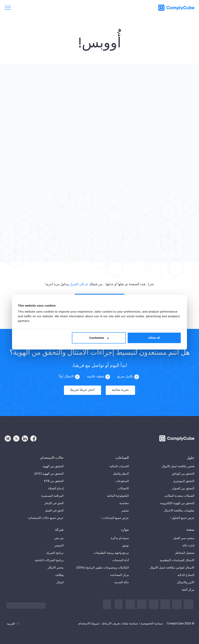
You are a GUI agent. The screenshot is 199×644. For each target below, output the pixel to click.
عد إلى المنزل (79, 285)
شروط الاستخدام (89, 621)
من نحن (59, 535)
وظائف (59, 572)
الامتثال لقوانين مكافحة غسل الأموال (172, 565)
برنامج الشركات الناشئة (49, 557)
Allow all (154, 338)
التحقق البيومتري (184, 478)
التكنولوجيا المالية (118, 493)
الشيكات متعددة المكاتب (179, 493)
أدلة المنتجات (121, 557)
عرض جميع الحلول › (182, 515)
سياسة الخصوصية (152, 621)
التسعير (59, 543)
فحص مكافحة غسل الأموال (178, 463)
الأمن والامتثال (186, 579)
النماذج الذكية (186, 572)
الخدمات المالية (119, 463)
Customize (99, 338)
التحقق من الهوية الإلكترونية (177, 500)
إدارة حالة (188, 543)
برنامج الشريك (55, 550)
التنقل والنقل (121, 471)
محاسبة (124, 500)
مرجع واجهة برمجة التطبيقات (111, 550)
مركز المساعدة (120, 572)
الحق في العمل (54, 508)
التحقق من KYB (54, 478)
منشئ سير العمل (184, 535)
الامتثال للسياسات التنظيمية (177, 557)
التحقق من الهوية (53, 463)
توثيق (126, 543)
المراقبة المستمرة (52, 493)
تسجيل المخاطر (185, 550)
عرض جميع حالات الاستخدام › (46, 515)
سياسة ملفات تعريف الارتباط (120, 621)
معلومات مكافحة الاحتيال (179, 508)
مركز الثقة (188, 587)
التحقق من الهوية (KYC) (49, 471)
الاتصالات (123, 485)
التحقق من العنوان (183, 485)
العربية (13, 621)
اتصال (60, 579)
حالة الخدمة (122, 579)
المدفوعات (122, 478)
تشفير (125, 508)
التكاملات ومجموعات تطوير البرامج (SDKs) (103, 565)
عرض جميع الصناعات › (115, 515)
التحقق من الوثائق (183, 471)
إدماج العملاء (56, 485)
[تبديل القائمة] (8, 8)
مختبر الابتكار (56, 565)
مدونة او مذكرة (120, 535)
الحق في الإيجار (54, 500)
